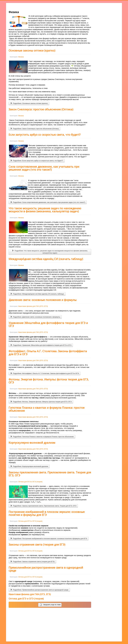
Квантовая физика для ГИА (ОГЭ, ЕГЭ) (33, 306)
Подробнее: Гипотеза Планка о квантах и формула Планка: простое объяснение (42, 437)
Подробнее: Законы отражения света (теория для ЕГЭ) (32, 562)
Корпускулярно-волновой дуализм (32, 443)
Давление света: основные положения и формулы (43, 300)
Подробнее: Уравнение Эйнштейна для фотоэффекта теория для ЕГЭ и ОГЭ (41, 345)
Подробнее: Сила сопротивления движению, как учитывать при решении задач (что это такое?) (48, 202)
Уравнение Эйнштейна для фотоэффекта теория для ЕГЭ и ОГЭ (48, 324)
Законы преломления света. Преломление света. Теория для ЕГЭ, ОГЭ (50, 474)
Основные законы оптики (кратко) (32, 50)
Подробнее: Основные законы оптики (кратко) (29, 103)
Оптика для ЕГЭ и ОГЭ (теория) (30, 482)
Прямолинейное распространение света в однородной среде (46, 569)
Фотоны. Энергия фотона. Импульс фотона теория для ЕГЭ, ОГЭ (49, 381)
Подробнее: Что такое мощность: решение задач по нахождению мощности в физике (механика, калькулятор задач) (50, 252)
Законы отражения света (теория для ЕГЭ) (37, 544)
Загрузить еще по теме (50, 605)
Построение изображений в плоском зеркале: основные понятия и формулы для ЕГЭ (47, 513)
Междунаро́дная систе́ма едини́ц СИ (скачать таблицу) (46, 259)
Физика (21, 57)
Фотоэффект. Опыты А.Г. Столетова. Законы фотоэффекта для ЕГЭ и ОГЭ (48, 353)
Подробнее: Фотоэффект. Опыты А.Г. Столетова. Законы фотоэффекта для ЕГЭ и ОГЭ (44, 373)
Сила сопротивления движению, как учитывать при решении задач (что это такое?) (44, 168)
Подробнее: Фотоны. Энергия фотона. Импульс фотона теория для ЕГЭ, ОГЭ (41, 402)
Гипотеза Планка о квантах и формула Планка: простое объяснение (47, 409)
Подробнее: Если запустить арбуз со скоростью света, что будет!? (37, 161)
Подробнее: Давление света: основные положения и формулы (35, 317)
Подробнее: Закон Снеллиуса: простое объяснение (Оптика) (34, 129)
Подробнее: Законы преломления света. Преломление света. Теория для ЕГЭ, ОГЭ (43, 506)
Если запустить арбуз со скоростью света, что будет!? (45, 135)
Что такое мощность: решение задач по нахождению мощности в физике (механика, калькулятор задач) (45, 210)
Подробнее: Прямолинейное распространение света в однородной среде (39, 590)
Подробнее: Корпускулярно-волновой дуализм (29, 466)
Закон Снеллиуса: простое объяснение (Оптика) (41, 109)
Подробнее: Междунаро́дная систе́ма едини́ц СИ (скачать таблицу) (37, 294)
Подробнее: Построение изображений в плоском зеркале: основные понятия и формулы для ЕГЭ (49, 539)
